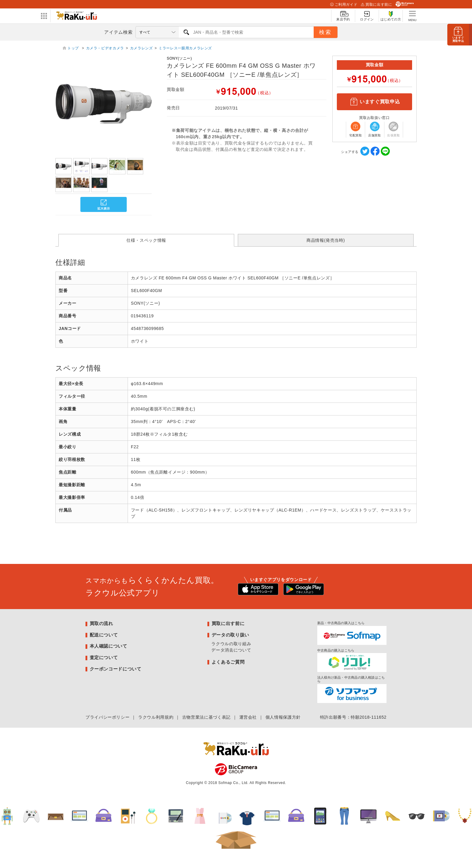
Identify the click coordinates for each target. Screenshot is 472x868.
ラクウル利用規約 (156, 717)
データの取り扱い (230, 635)
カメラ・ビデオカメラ (105, 48)
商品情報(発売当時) (326, 240)
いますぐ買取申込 (374, 102)
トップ (74, 48)
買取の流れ (101, 623)
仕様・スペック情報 (146, 240)
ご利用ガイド (344, 5)
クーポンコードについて (116, 669)
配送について (104, 635)
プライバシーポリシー (107, 717)
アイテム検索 (118, 32)
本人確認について (109, 646)
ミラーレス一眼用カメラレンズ (185, 48)
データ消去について (231, 650)
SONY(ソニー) (179, 58)
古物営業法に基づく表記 (206, 717)
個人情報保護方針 (283, 717)
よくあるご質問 (228, 662)
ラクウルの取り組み (231, 644)
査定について (104, 657)
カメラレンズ (141, 48)
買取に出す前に (376, 5)
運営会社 (248, 717)
